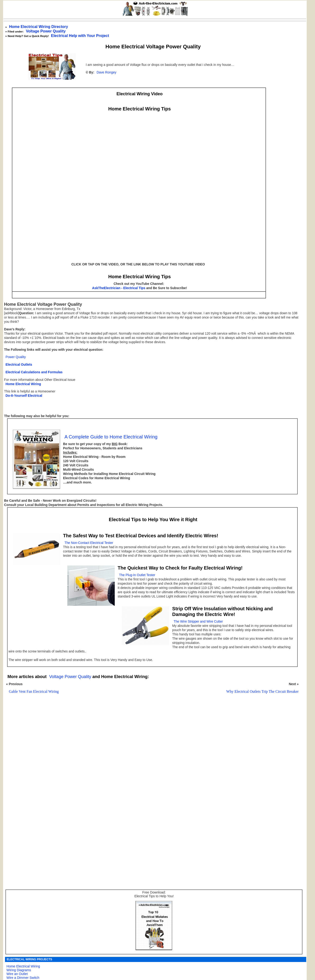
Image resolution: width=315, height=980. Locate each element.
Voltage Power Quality (46, 31)
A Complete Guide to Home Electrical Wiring (111, 437)
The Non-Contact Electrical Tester (89, 543)
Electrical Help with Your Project (80, 36)
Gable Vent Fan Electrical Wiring (34, 691)
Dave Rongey (107, 72)
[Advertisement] (151, 758)
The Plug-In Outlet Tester (137, 575)
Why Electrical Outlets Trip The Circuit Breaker (262, 691)
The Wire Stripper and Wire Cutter (198, 622)
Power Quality (16, 357)
